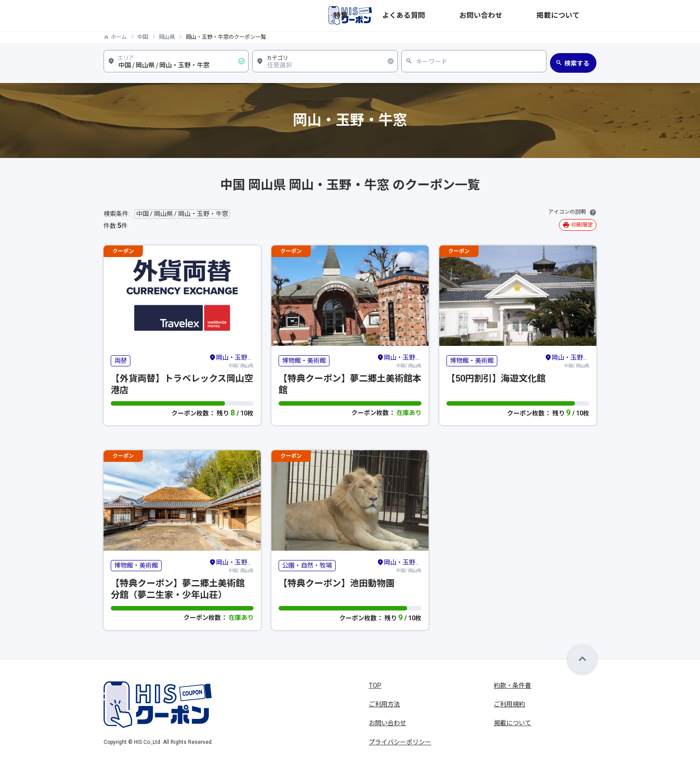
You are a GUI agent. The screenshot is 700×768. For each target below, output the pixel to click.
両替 (121, 361)
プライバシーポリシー (400, 742)
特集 (446, 16)
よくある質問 (481, 16)
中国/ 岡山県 (231, 361)
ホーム (119, 37)
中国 (143, 37)
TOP (375, 685)
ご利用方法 (384, 704)
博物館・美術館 (304, 361)
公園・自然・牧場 (307, 565)
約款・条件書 (512, 685)
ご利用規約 (509, 704)
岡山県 (167, 37)
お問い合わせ (529, 16)
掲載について (578, 16)
